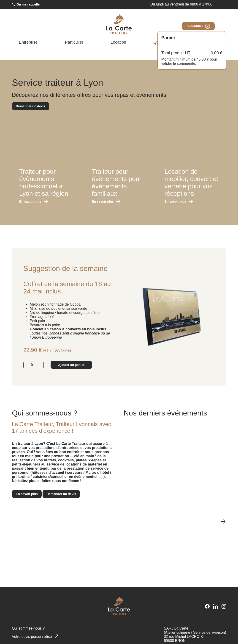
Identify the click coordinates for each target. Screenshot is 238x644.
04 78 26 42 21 (157, 5)
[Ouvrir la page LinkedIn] (214, 53)
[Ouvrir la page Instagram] (223, 53)
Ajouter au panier (72, 376)
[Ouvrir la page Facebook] (205, 53)
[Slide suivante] (223, 528)
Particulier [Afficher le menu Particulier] (78, 44)
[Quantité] (34, 376)
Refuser (65, 632)
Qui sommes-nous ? (172, 44)
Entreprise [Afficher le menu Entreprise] (32, 44)
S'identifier (198, 27)
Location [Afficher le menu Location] (122, 44)
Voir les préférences (103, 632)
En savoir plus (34, 202)
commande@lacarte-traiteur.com (201, 5)
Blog (214, 44)
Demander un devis (31, 107)
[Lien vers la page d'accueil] (119, 25)
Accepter (27, 632)
